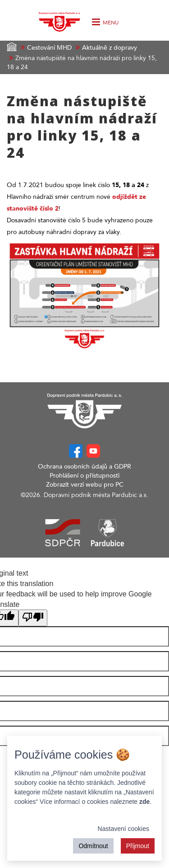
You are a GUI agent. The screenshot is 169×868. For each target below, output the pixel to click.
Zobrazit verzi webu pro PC (85, 485)
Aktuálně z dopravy (110, 48)
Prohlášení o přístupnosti (84, 476)
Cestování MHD (49, 48)
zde (144, 802)
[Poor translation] (33, 618)
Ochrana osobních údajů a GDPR (84, 467)
